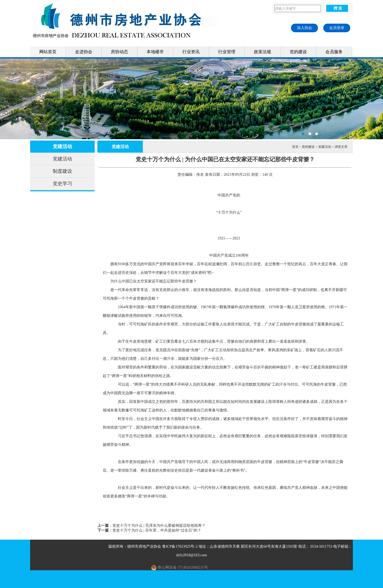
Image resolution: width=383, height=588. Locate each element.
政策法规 (263, 52)
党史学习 (62, 184)
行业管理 (227, 52)
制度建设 (62, 171)
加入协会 (304, 28)
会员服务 (334, 52)
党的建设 (298, 52)
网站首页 (48, 52)
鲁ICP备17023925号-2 (180, 546)
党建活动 (62, 146)
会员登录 (337, 28)
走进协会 (84, 52)
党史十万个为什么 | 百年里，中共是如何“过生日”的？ (157, 530)
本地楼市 (155, 52)
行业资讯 (191, 52)
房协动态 (119, 52)
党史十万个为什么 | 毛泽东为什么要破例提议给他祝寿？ (159, 526)
